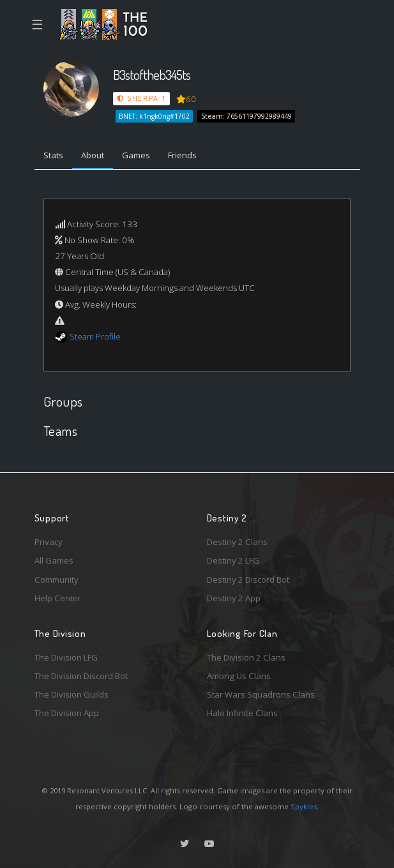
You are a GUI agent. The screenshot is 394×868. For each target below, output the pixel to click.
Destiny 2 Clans (237, 542)
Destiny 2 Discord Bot (248, 580)
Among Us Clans (239, 676)
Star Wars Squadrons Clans (261, 694)
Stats (53, 155)
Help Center (58, 598)
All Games (54, 560)
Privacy (49, 542)
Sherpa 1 (142, 98)
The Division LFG (66, 657)
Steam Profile (95, 336)
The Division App (67, 713)
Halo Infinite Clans (242, 713)
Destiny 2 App (234, 598)
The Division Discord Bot (81, 676)
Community (57, 580)
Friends (182, 155)
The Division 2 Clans (246, 657)
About (93, 155)
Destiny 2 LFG (233, 560)
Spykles (304, 806)
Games (136, 155)
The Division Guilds (72, 694)
